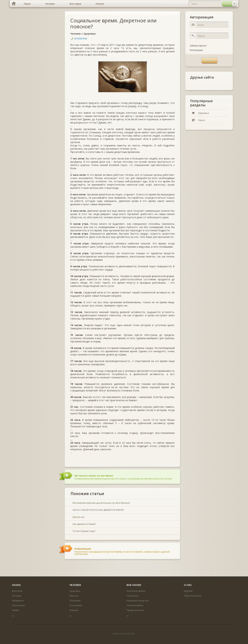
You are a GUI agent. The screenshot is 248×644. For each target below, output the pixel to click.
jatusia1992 (81, 39)
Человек (76, 34)
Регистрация (196, 50)
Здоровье (90, 34)
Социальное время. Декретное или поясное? (113, 23)
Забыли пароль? (198, 46)
